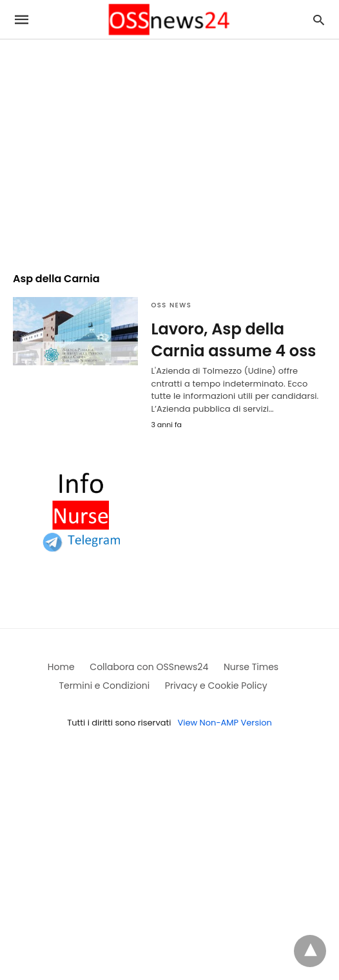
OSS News (171, 305)
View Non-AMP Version (224, 723)
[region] (169, 149)
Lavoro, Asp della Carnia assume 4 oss (233, 340)
